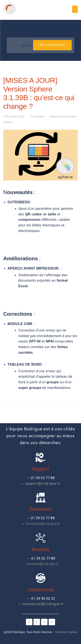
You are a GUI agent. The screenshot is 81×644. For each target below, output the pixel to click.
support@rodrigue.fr (43, 484)
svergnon (38, 116)
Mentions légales (66, 632)
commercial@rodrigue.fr (43, 604)
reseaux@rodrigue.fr (43, 564)
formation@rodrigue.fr (43, 524)
